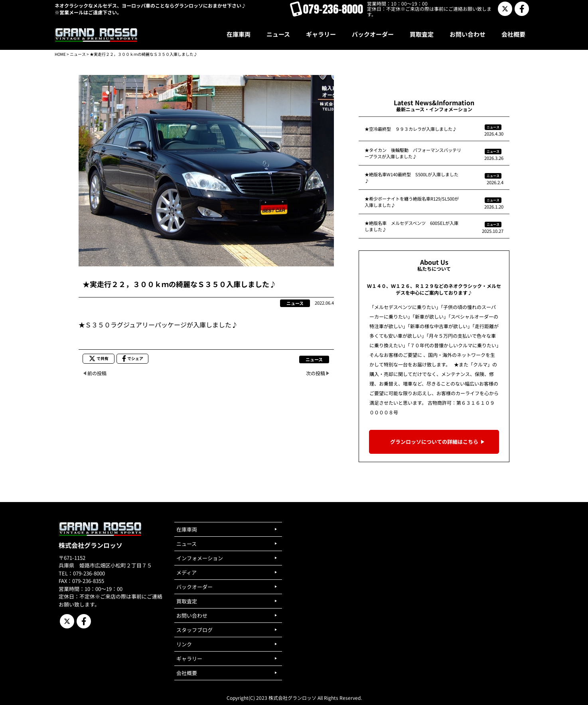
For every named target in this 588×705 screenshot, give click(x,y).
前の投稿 (97, 373)
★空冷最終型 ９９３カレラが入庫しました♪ (411, 129)
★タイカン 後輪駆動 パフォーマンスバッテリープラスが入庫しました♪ (413, 153)
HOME (60, 54)
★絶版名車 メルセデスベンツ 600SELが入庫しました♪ (411, 226)
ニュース (78, 54)
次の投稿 (316, 373)
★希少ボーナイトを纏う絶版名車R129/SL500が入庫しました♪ (412, 202)
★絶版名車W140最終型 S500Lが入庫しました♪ (411, 177)
